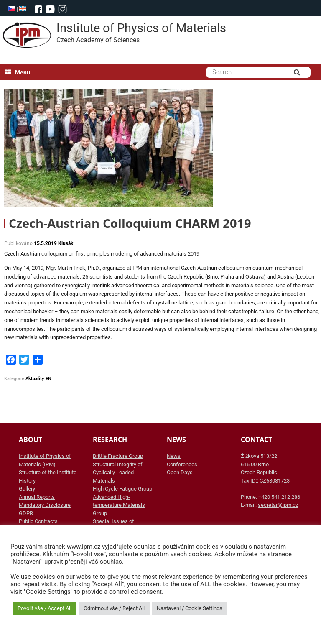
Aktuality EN (38, 379)
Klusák (66, 243)
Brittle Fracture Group (118, 456)
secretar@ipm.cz (278, 505)
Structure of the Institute (48, 472)
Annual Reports (37, 497)
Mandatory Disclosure (45, 505)
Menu (18, 72)
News (174, 456)
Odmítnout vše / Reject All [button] (114, 608)
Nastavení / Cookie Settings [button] (190, 608)
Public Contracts (38, 521)
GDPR (26, 513)
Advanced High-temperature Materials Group (119, 505)
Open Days (180, 472)
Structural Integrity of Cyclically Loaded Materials (118, 473)
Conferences (182, 464)
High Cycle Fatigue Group (122, 489)
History (27, 481)
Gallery (27, 489)
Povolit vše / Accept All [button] (45, 608)
